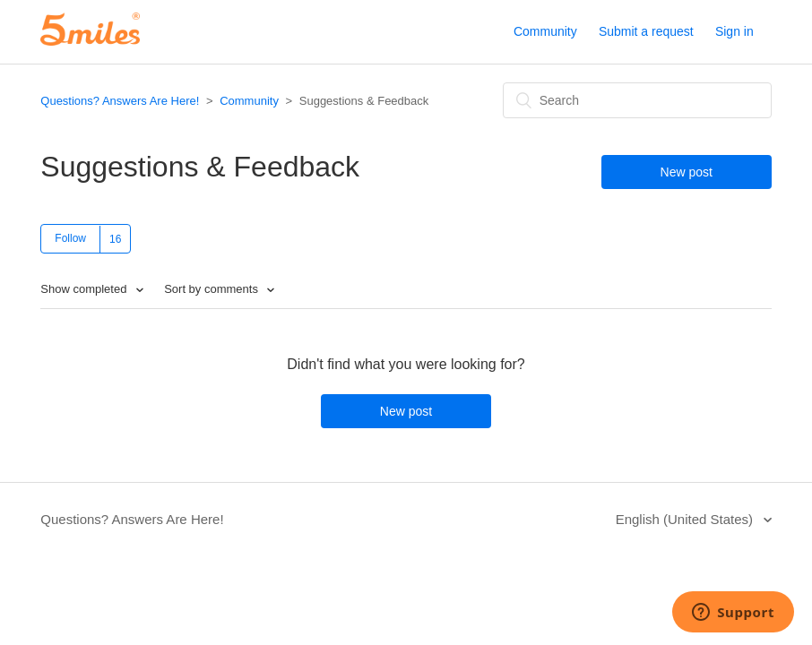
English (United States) (687, 519)
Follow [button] (70, 238)
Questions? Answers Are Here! (120, 101)
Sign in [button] (734, 31)
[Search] (637, 100)
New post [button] (687, 172)
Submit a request (646, 31)
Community (545, 31)
